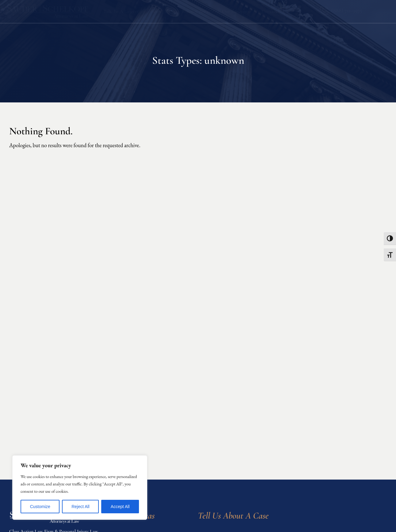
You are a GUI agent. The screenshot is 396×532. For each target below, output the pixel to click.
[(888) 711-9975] (324, 11)
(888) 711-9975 (347, 10)
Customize (40, 507)
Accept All (120, 507)
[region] (80, 488)
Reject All (80, 507)
